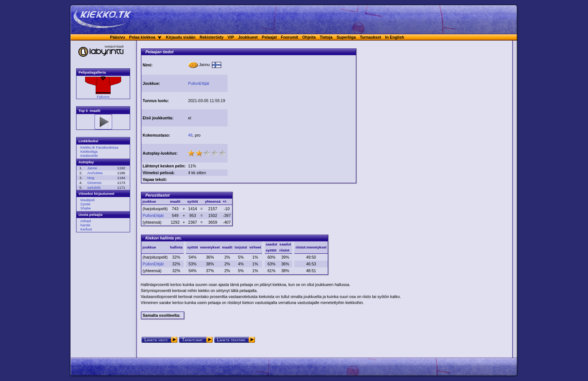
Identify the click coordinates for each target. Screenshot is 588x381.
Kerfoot (86, 229)
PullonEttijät (198, 83)
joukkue (149, 247)
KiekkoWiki (89, 156)
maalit (227, 247)
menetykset (210, 247)
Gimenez (94, 183)
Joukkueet (248, 37)
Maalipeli (87, 200)
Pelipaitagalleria (92, 72)
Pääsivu (117, 37)
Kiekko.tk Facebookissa (99, 147)
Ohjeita (309, 37)
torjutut (241, 247)
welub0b (94, 187)
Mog (91, 178)
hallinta (176, 247)
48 (190, 135)
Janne (92, 168)
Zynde (85, 204)
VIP (231, 37)
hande (85, 225)
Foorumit (289, 37)
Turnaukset (371, 37)
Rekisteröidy (211, 37)
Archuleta (95, 173)
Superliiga (346, 37)
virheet (255, 247)
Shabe (85, 208)
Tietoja (326, 37)
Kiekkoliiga (89, 151)
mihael (85, 221)
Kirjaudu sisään (181, 37)
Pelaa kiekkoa (142, 37)
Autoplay (86, 162)
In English (395, 37)
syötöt (193, 247)
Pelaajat (269, 37)
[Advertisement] (292, 108)
